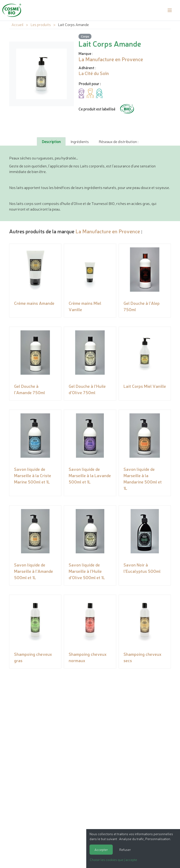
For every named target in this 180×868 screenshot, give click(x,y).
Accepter (101, 849)
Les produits (41, 24)
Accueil (17, 24)
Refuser (125, 849)
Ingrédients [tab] (80, 141)
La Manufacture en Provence (108, 231)
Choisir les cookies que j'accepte (113, 860)
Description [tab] (51, 141)
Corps (85, 36)
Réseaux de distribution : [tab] (118, 141)
